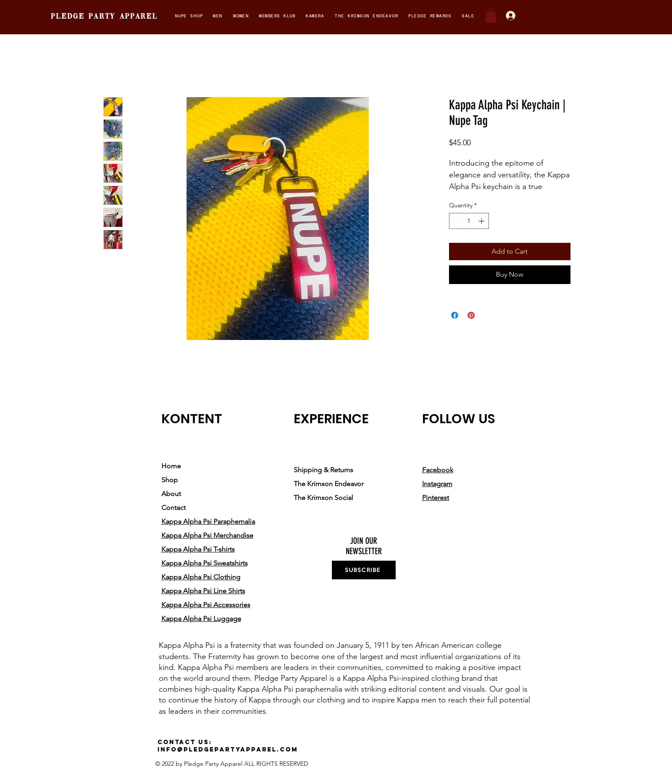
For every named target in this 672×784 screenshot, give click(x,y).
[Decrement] (456, 221)
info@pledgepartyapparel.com (228, 750)
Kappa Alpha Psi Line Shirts (203, 591)
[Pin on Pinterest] (471, 315)
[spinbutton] (469, 221)
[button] (189, 16)
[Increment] (482, 221)
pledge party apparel (104, 17)
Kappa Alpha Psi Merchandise (207, 535)
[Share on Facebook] (455, 315)
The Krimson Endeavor (329, 484)
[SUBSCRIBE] (364, 570)
